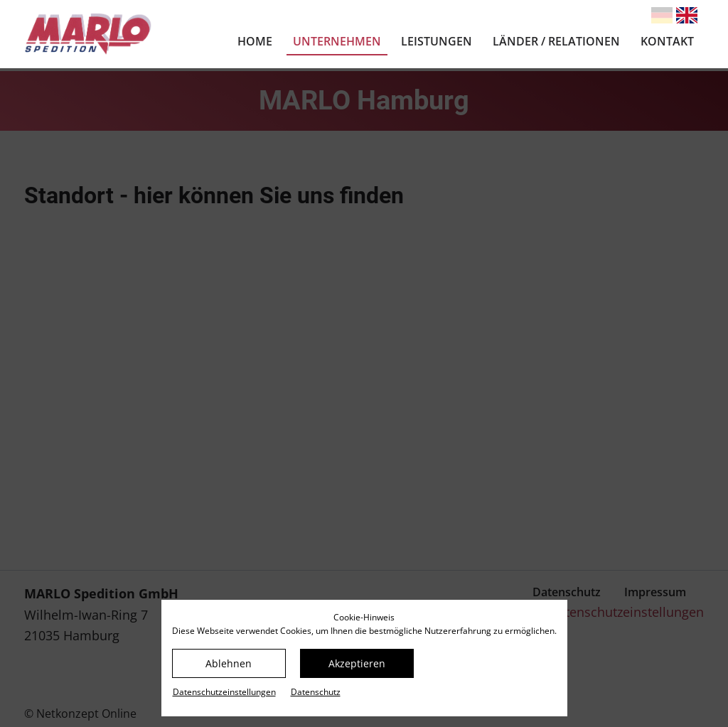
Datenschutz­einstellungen (224, 692)
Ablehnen (229, 663)
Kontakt (667, 41)
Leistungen (437, 41)
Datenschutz (316, 692)
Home (255, 41)
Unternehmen (337, 41)
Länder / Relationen (556, 41)
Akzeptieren (357, 663)
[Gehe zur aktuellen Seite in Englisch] (687, 15)
